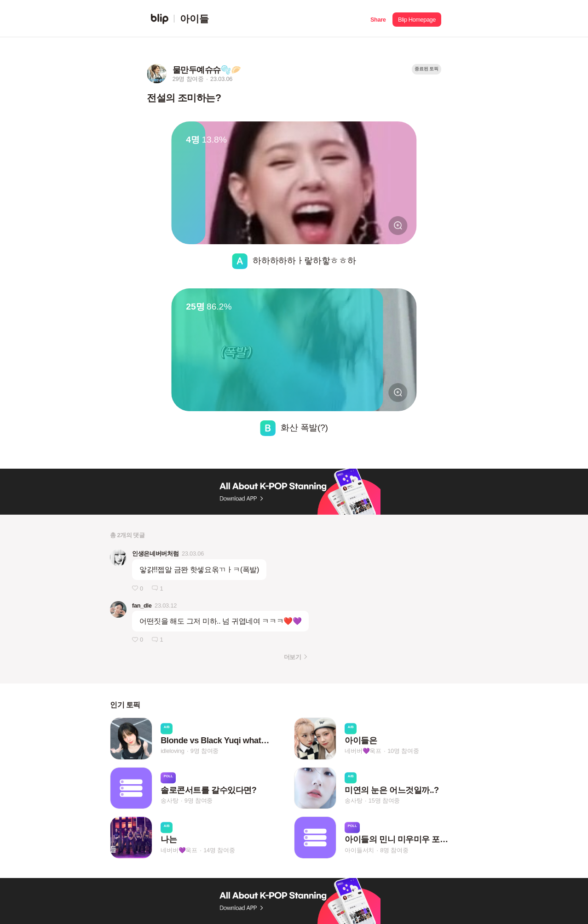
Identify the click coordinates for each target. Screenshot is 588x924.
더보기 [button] (292, 657)
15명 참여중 (384, 801)
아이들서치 (359, 850)
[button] (378, 19)
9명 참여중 (205, 751)
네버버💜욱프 (363, 751)
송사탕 (169, 801)
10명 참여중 (403, 751)
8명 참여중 (394, 850)
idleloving (172, 751)
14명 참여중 (219, 850)
